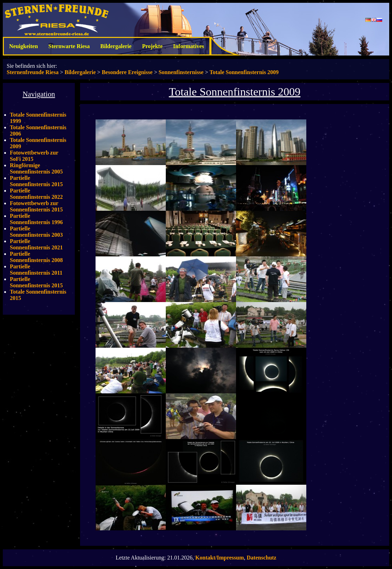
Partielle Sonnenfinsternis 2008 (36, 257)
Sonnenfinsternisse (181, 72)
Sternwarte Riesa (69, 46)
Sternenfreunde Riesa (33, 72)
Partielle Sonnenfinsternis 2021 (36, 244)
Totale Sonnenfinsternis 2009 (244, 72)
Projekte (152, 46)
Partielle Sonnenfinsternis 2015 (36, 181)
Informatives (189, 46)
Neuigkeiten (24, 46)
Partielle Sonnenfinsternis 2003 (36, 232)
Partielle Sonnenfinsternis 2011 (36, 270)
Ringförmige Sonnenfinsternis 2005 (36, 168)
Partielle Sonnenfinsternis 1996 (36, 219)
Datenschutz (261, 558)
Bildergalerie (116, 46)
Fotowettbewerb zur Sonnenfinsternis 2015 (36, 206)
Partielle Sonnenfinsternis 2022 (36, 194)
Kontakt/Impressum (220, 558)
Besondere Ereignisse (127, 72)
